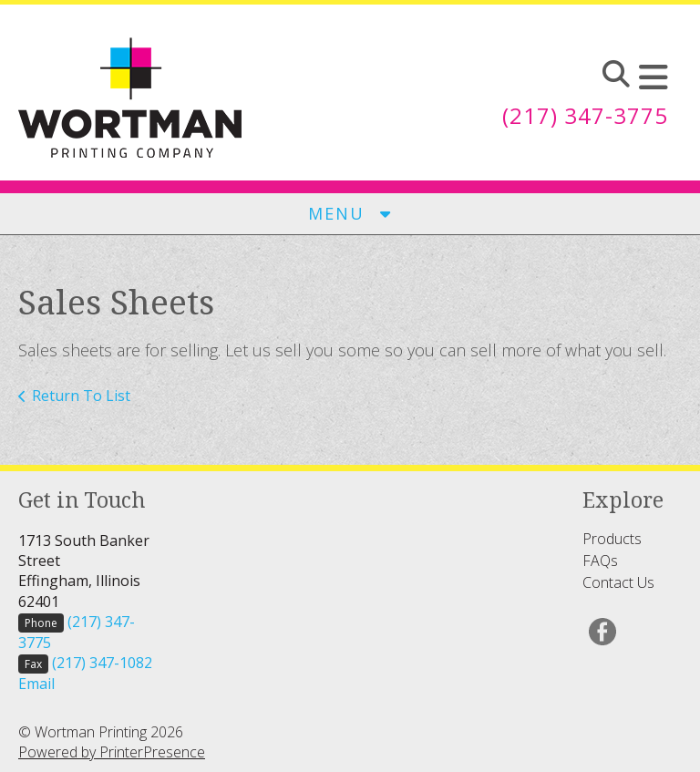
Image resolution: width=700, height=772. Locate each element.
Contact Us (618, 582)
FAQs (600, 561)
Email (36, 684)
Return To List (81, 396)
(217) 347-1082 (102, 663)
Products (612, 539)
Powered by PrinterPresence (112, 752)
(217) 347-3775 (585, 115)
